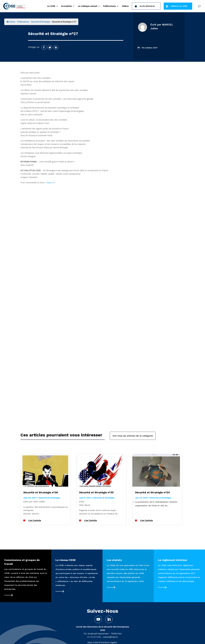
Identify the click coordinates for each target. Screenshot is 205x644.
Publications (110, 6)
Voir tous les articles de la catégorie (133, 436)
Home (11, 22)
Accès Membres (147, 6)
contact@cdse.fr (110, 637)
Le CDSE (51, 6)
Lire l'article (35, 520)
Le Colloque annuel (88, 6)
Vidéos (125, 6)
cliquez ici (50, 182)
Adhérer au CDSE (179, 6)
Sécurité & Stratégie (41, 22)
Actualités (67, 6)
